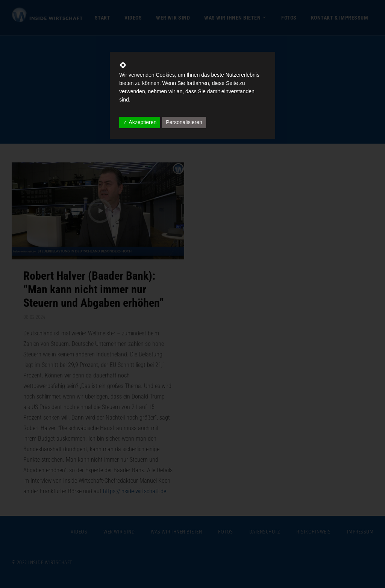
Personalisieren (184, 122)
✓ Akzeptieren (140, 122)
